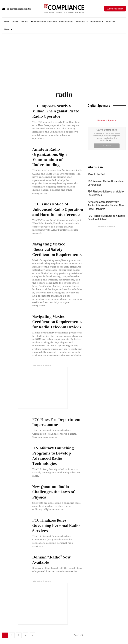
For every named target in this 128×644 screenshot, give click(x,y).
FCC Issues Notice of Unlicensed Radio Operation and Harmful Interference (58, 209)
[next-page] (32, 635)
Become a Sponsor (107, 121)
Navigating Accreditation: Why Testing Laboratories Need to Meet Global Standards (106, 206)
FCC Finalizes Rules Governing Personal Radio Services (56, 525)
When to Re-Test (96, 174)
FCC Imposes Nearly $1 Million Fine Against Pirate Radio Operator (56, 111)
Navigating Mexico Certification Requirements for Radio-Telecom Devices (57, 322)
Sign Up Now (107, 146)
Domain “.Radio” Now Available (51, 560)
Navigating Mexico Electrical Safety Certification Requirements (57, 249)
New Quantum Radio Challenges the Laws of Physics (53, 492)
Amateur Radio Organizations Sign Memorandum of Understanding (49, 157)
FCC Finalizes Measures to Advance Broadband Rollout (106, 218)
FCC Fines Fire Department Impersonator (56, 422)
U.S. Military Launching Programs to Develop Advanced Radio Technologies (53, 456)
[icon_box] (17, 9)
